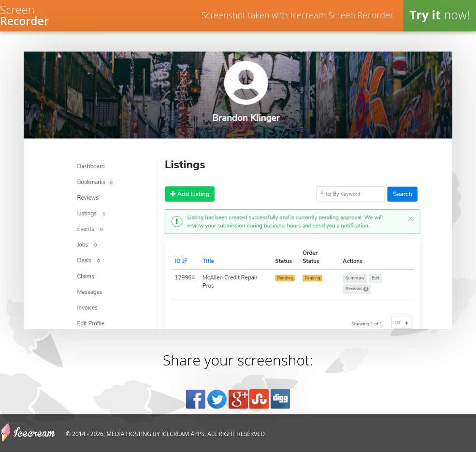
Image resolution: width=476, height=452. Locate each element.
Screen (24, 14)
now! (440, 15)
